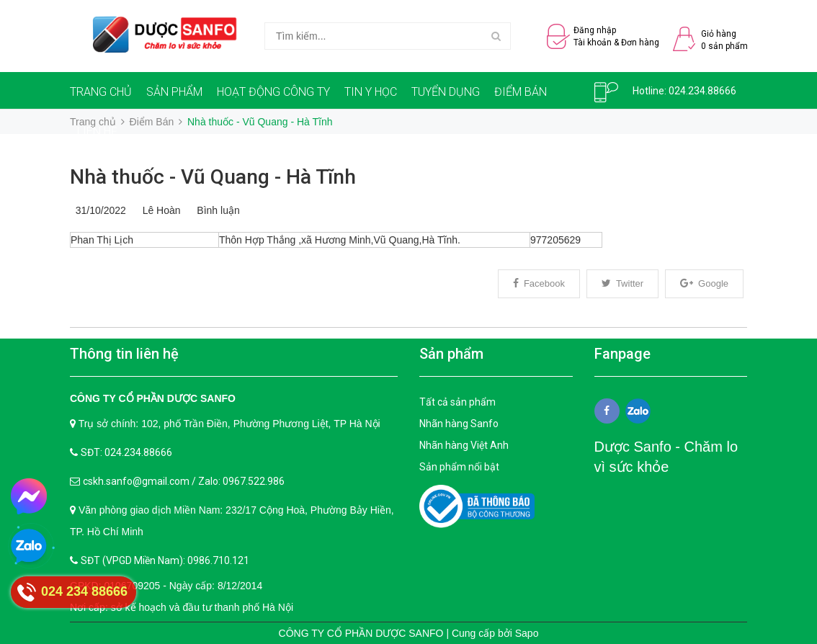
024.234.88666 (702, 91)
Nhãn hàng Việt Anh (464, 445)
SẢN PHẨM (174, 92)
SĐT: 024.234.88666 (126, 452)
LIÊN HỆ (97, 131)
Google (704, 283)
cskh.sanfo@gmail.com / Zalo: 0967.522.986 (184, 481)
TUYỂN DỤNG (446, 92)
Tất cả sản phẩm (457, 402)
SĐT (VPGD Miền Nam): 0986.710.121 (165, 560)
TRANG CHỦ (101, 92)
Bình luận (216, 210)
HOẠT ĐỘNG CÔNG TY (273, 92)
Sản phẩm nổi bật (459, 467)
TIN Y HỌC (371, 92)
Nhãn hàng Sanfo (459, 424)
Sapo (527, 633)
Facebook (539, 283)
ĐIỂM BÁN (521, 92)
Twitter (622, 283)
